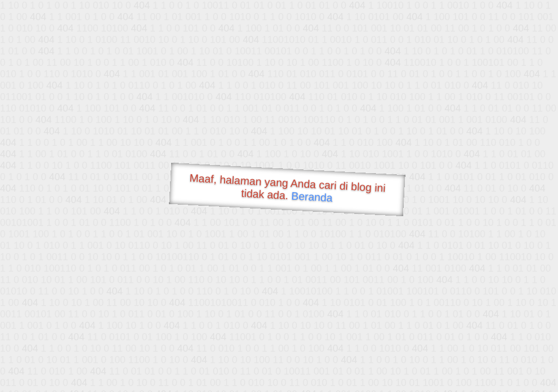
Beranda (312, 197)
